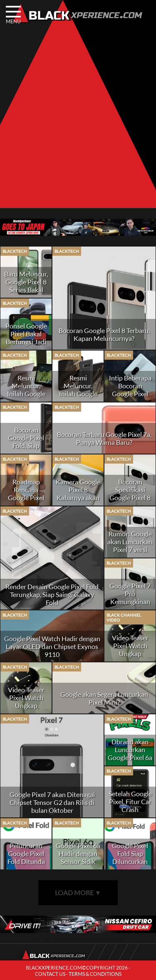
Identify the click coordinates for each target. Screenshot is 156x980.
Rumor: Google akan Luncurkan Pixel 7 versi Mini (130, 546)
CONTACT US (50, 974)
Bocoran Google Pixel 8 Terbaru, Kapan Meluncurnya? (104, 334)
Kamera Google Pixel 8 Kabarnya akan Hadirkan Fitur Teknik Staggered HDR (78, 501)
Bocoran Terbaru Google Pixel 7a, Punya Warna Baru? (104, 438)
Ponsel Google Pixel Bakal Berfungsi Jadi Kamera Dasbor (26, 338)
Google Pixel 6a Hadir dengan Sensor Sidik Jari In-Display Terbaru (78, 861)
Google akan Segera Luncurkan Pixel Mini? (104, 698)
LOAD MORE (78, 892)
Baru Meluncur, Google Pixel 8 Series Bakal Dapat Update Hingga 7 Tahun (26, 290)
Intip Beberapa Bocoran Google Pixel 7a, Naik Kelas (130, 390)
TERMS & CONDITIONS (95, 974)
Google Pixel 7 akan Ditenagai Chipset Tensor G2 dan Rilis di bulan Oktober (52, 802)
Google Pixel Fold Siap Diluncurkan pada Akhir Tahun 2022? (130, 861)
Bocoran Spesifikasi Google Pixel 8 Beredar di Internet (130, 497)
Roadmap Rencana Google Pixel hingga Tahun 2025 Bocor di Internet (26, 501)
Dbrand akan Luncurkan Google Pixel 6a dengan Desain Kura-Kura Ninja (130, 761)
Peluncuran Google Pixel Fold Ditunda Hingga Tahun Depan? (26, 861)
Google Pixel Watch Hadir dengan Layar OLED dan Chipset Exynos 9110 (52, 646)
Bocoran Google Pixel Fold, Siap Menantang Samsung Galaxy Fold (26, 449)
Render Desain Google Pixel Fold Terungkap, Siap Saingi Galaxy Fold (52, 594)
